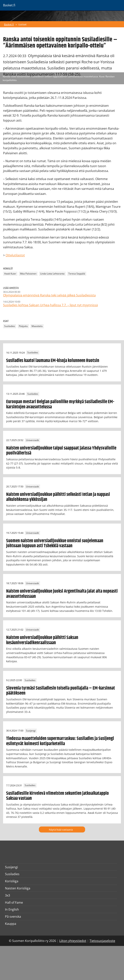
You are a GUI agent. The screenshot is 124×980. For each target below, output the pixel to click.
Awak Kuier (10, 274)
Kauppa (11, 924)
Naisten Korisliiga (18, 888)
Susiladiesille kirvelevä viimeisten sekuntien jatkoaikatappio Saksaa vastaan (57, 796)
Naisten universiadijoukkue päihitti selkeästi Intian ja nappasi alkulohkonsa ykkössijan (58, 497)
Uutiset (22, 24)
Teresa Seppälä (77, 274)
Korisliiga (12, 881)
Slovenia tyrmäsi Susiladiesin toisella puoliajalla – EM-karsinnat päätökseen (61, 691)
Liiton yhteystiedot (73, 941)
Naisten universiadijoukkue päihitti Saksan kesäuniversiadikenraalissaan (42, 640)
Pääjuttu (23, 326)
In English (12, 909)
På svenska (13, 917)
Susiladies (10, 326)
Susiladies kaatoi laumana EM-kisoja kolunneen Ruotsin (53, 361)
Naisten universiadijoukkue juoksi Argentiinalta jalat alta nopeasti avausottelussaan (62, 594)
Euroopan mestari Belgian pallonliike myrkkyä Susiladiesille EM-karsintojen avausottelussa (60, 404)
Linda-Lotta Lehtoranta (52, 274)
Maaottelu (37, 326)
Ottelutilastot (15, 255)
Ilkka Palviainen (28, 274)
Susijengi (31, 731)
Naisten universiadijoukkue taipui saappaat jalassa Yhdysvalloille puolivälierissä (61, 451)
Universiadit (32, 440)
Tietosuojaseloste (102, 941)
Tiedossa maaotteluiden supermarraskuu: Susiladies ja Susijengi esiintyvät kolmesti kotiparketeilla (60, 741)
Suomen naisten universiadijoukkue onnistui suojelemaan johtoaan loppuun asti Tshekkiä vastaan (55, 543)
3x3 (8, 895)
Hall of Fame (14, 902)
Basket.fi (9, 24)
